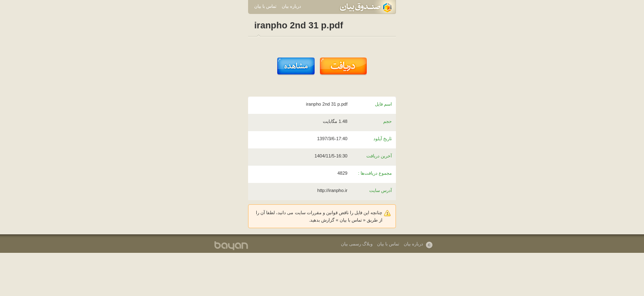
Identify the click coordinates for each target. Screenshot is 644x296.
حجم (388, 121)
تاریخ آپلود (383, 139)
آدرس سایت (381, 190)
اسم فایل (383, 104)
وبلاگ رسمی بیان (357, 244)
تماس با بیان (265, 6)
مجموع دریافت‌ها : (375, 173)
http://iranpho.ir (332, 190)
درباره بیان (291, 6)
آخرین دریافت (379, 156)
